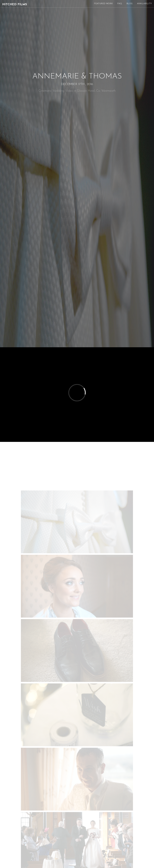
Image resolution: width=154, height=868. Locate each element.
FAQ (120, 4)
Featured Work (103, 4)
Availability (144, 4)
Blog (129, 4)
